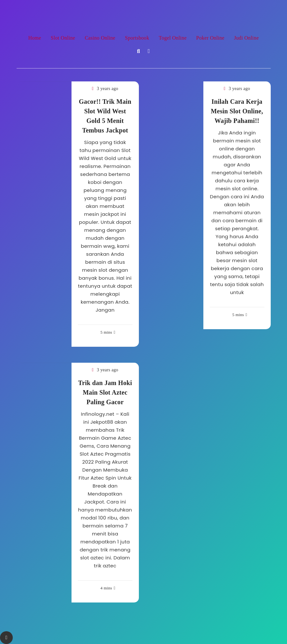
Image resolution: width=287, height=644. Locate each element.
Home (34, 38)
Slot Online (63, 38)
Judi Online (246, 38)
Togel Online (173, 38)
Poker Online (210, 38)
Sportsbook (137, 38)
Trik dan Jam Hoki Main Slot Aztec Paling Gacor (105, 392)
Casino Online (100, 38)
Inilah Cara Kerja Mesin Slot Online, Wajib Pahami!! (237, 111)
